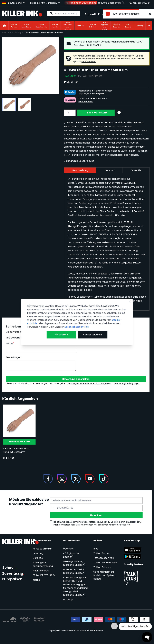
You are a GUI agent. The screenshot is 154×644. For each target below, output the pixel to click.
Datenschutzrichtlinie (77, 327)
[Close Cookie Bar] (130, 301)
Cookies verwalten (93, 335)
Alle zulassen (61, 335)
